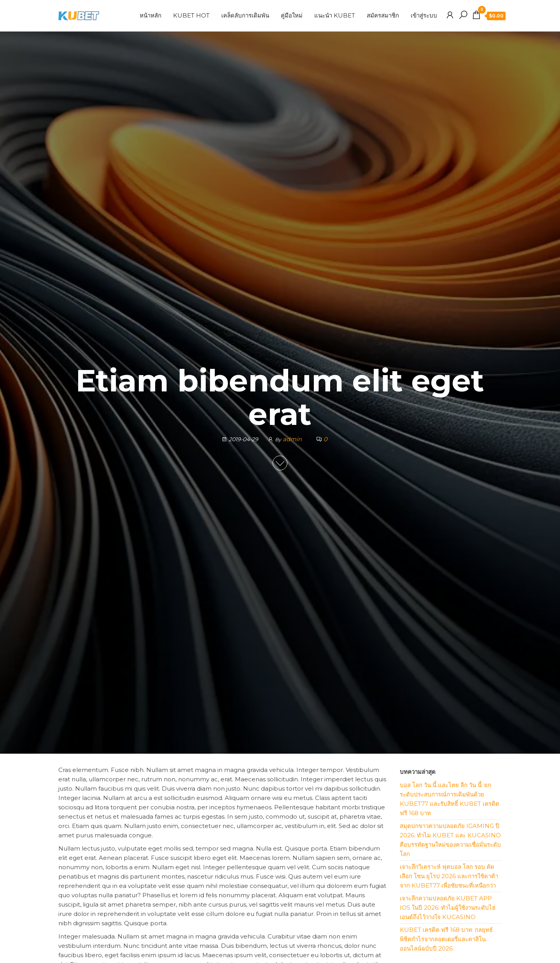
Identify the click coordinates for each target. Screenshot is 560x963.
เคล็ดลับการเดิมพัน (245, 15)
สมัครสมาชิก (383, 15)
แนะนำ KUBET (335, 15)
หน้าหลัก (150, 15)
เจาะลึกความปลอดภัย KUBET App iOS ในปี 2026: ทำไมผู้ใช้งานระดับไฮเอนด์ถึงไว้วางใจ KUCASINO (448, 908)
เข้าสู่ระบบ (424, 15)
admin (293, 439)
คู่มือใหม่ (292, 15)
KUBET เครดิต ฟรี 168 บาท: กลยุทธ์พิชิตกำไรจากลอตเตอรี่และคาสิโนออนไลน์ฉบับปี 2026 (446, 939)
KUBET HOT (191, 15)
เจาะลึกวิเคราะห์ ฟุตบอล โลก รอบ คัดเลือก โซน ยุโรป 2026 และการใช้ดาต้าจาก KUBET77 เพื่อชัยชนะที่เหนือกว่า (449, 876)
